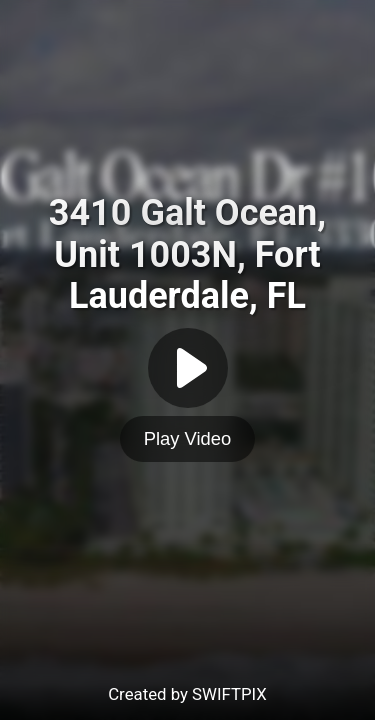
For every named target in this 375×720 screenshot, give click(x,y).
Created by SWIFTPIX (187, 694)
